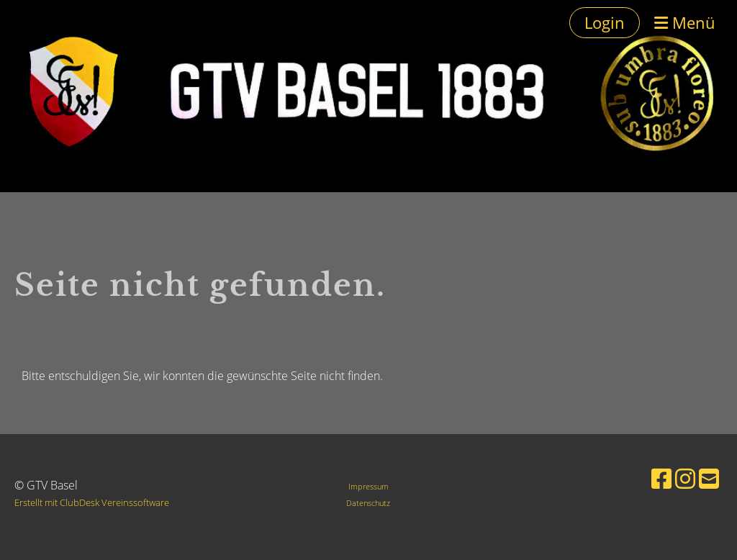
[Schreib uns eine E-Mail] (709, 478)
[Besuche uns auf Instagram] (685, 478)
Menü (685, 22)
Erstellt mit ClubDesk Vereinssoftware (92, 502)
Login (605, 22)
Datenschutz (368, 503)
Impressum (368, 486)
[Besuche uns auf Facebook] (661, 478)
